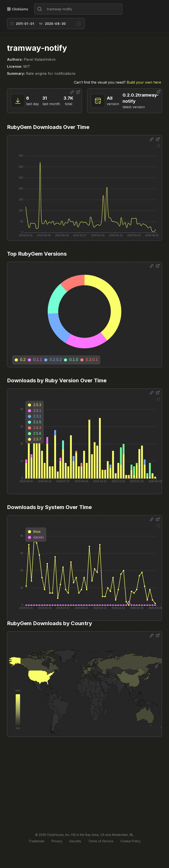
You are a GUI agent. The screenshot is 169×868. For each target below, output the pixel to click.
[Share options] (72, 92)
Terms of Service (101, 841)
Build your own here (144, 82)
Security (75, 841)
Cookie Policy (130, 841)
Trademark (37, 841)
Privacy (57, 841)
